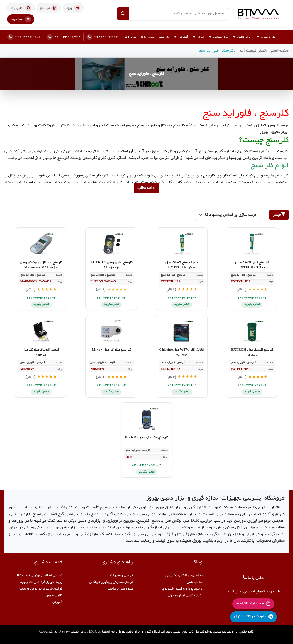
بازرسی (164, 37)
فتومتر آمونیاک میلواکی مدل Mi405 (41, 353)
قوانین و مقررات (122, 576)
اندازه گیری (267, 37)
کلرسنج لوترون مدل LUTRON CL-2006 (111, 265)
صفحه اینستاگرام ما (253, 604)
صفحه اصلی (279, 51)
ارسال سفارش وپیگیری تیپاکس (111, 582)
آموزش (181, 37)
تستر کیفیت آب (253, 51)
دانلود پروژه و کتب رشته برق (182, 589)
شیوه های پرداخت (120, 589)
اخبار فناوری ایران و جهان (185, 596)
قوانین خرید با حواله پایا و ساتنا (41, 589)
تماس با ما (148, 37)
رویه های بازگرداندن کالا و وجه (41, 582)
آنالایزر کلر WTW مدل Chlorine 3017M (182, 353)
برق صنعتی (219, 37)
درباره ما (130, 37)
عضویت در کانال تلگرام (254, 617)
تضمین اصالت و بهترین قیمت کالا (40, 576)
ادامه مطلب (147, 188)
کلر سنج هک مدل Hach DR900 (146, 438)
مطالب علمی (195, 582)
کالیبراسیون (54, 596)
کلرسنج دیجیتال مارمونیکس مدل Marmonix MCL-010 (41, 265)
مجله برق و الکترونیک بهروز (184, 576)
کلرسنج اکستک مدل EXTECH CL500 (252, 353)
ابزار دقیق (242, 37)
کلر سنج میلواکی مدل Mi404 (111, 350)
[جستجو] (123, 14)
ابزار (199, 37)
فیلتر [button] (279, 215)
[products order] (228, 215)
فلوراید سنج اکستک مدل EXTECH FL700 (182, 265)
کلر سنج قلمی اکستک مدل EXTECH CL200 (252, 265)
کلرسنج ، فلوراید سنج (216, 51)
